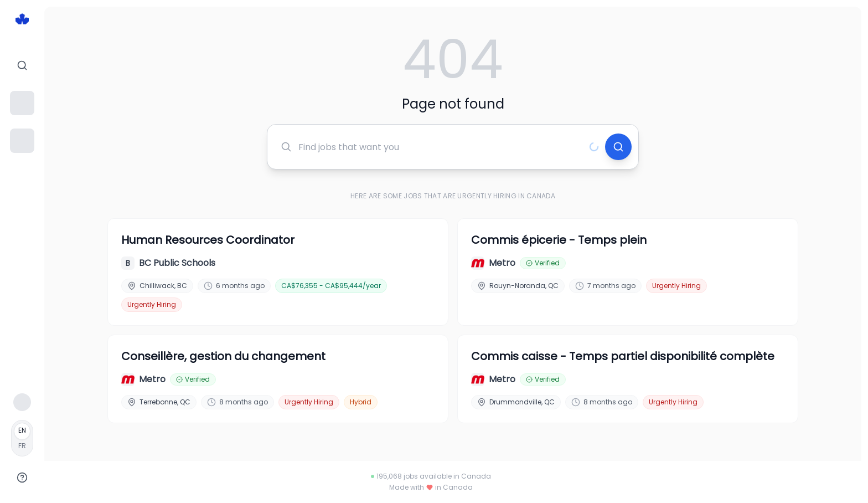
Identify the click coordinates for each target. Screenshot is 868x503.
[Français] (22, 438)
